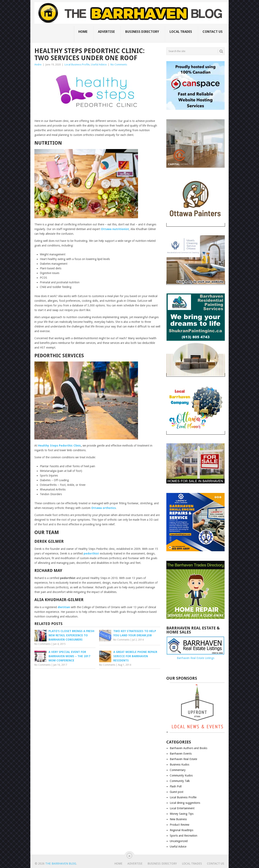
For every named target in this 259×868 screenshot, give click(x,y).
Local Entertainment (182, 808)
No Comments (119, 65)
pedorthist (91, 553)
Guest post (177, 792)
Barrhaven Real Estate (183, 759)
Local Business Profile (77, 65)
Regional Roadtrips (182, 830)
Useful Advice (99, 65)
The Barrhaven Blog (61, 864)
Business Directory (142, 32)
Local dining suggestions (185, 803)
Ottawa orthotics (103, 508)
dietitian (64, 607)
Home (83, 32)
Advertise (106, 32)
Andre (38, 65)
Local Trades (181, 32)
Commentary (178, 770)
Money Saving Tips (182, 814)
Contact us (213, 32)
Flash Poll (176, 786)
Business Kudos (179, 765)
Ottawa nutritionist (115, 229)
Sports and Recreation (184, 836)
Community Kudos (181, 775)
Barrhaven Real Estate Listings (196, 658)
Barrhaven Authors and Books (188, 748)
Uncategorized (179, 841)
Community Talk (180, 781)
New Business (178, 819)
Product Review (179, 825)
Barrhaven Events (181, 754)
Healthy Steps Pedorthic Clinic (59, 446)
